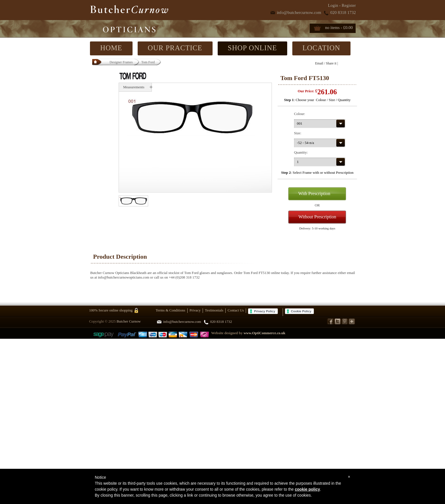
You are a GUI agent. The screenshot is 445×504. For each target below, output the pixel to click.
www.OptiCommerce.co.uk (264, 333)
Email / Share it (326, 63)
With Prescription (314, 194)
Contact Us (236, 310)
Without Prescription (317, 217)
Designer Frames (121, 62)
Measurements (134, 87)
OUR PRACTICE (175, 48)
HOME (111, 48)
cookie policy (307, 489)
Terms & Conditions (170, 310)
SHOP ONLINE (252, 48)
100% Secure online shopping (111, 310)
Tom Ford (148, 62)
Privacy (195, 310)
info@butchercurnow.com (299, 12)
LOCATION (321, 48)
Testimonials (214, 310)
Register (349, 5)
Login (333, 5)
